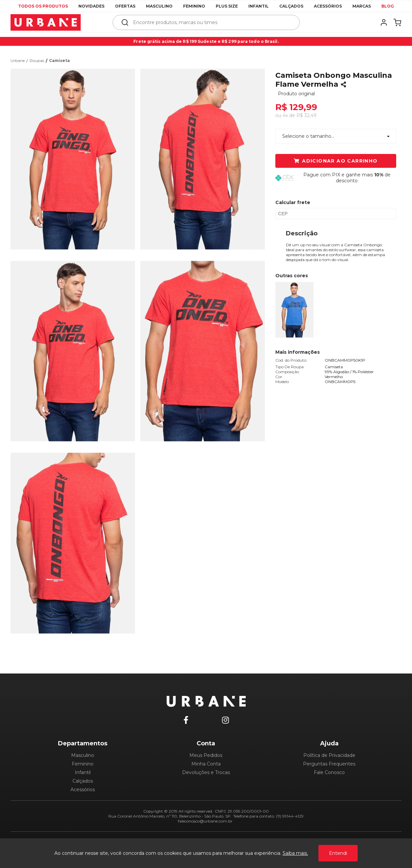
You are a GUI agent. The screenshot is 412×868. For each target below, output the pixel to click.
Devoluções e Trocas (206, 772)
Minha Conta (206, 764)
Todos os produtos (43, 6)
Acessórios (328, 6)
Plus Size (227, 6)
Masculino (159, 6)
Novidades (91, 6)
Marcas (362, 6)
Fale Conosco (329, 772)
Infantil (259, 6)
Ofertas (125, 6)
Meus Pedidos (206, 755)
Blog (388, 6)
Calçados (291, 6)
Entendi (338, 853)
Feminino (194, 6)
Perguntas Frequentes (329, 764)
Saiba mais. (295, 853)
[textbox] (211, 22)
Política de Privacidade (329, 755)
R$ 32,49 (306, 115)
